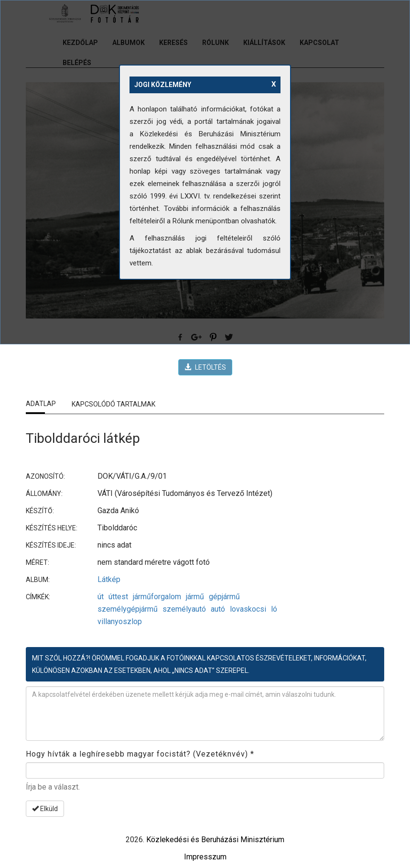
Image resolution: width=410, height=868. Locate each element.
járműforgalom (157, 597)
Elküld (45, 809)
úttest (118, 597)
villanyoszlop (120, 621)
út (101, 597)
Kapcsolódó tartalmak (113, 404)
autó (218, 609)
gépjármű (224, 597)
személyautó (184, 609)
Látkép (109, 579)
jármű (195, 597)
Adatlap (41, 404)
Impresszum (205, 857)
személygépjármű (128, 609)
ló (274, 609)
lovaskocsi (248, 609)
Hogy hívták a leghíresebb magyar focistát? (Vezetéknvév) (140, 754)
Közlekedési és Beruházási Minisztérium (215, 840)
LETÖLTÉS (205, 367)
